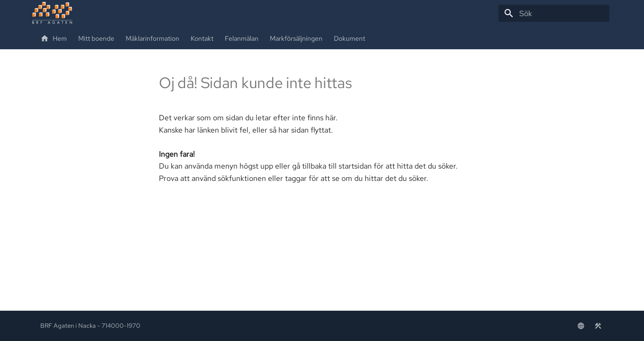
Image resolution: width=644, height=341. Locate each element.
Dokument (350, 38)
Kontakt (202, 38)
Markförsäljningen (296, 38)
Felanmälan (242, 38)
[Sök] (554, 13)
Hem (54, 38)
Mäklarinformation (152, 38)
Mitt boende (96, 38)
